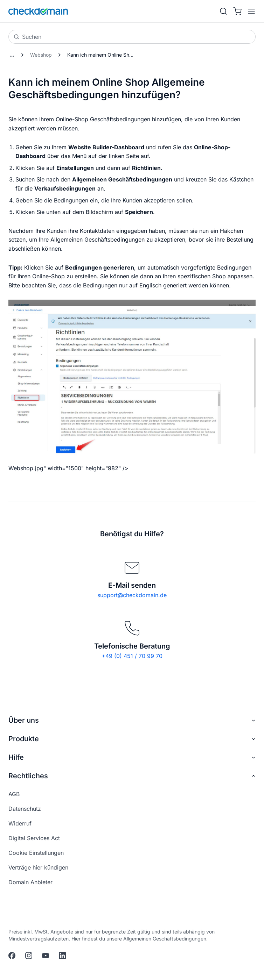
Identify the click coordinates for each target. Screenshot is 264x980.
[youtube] (46, 956)
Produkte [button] (132, 739)
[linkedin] (62, 956)
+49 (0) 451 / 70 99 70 (132, 656)
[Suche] (223, 11)
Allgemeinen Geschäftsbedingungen (165, 939)
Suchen (27, 37)
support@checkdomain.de (132, 595)
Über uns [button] (132, 720)
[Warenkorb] (237, 11)
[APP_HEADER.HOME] (38, 11)
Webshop (41, 55)
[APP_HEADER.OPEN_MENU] (250, 11)
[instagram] (29, 956)
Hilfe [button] (132, 757)
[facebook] (12, 956)
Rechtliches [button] (132, 776)
